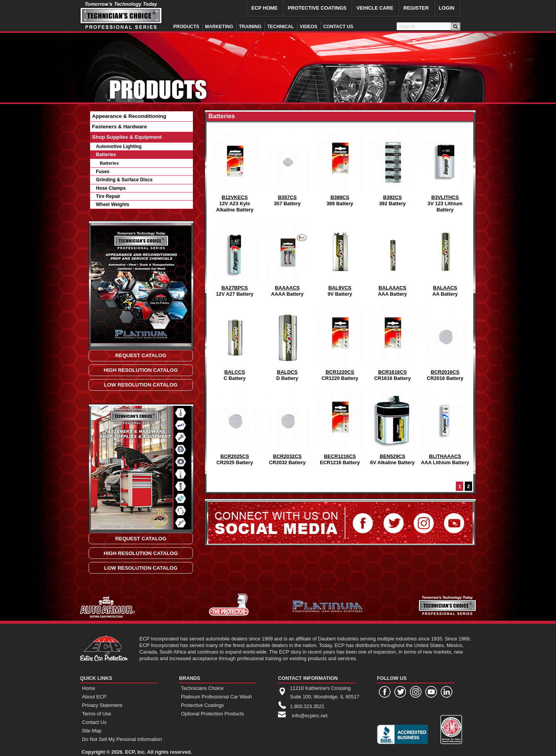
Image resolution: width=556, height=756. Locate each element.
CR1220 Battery (340, 341)
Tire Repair (108, 196)
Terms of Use (96, 714)
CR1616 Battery (392, 341)
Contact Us (94, 722)
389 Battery (340, 167)
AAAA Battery (287, 257)
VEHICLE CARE (375, 8)
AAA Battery (392, 257)
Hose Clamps (111, 188)
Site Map (92, 731)
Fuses (103, 172)
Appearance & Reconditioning (129, 116)
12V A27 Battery (235, 257)
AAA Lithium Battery (445, 426)
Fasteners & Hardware (119, 127)
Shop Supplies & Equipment (127, 137)
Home (89, 688)
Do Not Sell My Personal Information (122, 739)
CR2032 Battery (287, 426)
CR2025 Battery (235, 426)
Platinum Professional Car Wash (217, 697)
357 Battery (287, 167)
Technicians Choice (202, 688)
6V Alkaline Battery (392, 426)
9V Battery (340, 257)
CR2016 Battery (445, 341)
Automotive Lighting (119, 146)
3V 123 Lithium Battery (445, 170)
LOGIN (447, 8)
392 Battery (392, 167)
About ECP (94, 697)
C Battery (235, 341)
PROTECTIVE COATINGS (317, 8)
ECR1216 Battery (340, 426)
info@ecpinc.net (310, 716)
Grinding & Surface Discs (124, 180)
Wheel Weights (113, 204)
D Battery (287, 341)
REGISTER (416, 8)
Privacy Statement (102, 705)
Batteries (106, 155)
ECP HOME (264, 8)
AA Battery (445, 257)
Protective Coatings (202, 705)
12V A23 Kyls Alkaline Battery (235, 170)
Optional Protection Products (212, 714)
